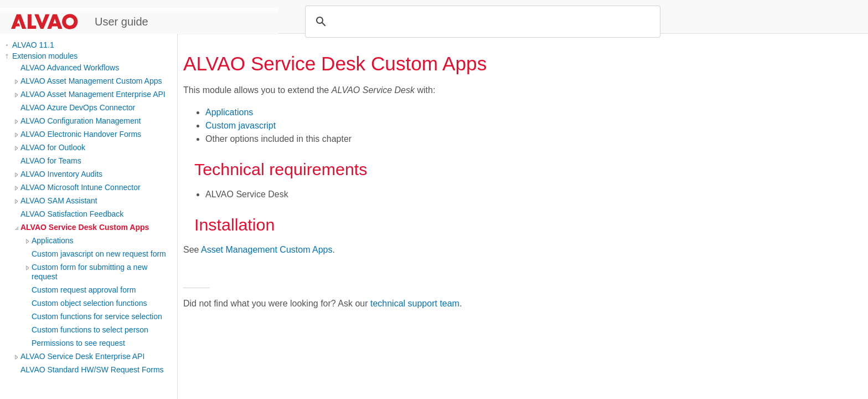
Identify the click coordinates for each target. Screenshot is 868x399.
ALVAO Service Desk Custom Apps (85, 227)
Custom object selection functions (89, 303)
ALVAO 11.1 (33, 45)
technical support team (415, 303)
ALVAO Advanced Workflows (70, 68)
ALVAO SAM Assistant (59, 201)
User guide (122, 22)
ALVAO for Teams (51, 161)
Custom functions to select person (90, 330)
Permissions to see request (78, 343)
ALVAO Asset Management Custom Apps (91, 81)
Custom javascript (241, 126)
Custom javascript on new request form (99, 254)
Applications (53, 241)
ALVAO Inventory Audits (61, 174)
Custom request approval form (84, 290)
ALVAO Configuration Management (81, 121)
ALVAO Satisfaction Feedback (72, 214)
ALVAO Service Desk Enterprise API (82, 356)
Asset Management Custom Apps (267, 250)
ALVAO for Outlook (53, 147)
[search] (481, 22)
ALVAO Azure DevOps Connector (78, 108)
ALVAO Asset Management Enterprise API (93, 94)
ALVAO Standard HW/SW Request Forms (92, 370)
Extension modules (45, 56)
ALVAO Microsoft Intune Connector (81, 187)
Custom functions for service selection (97, 316)
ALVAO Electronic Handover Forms (81, 134)
